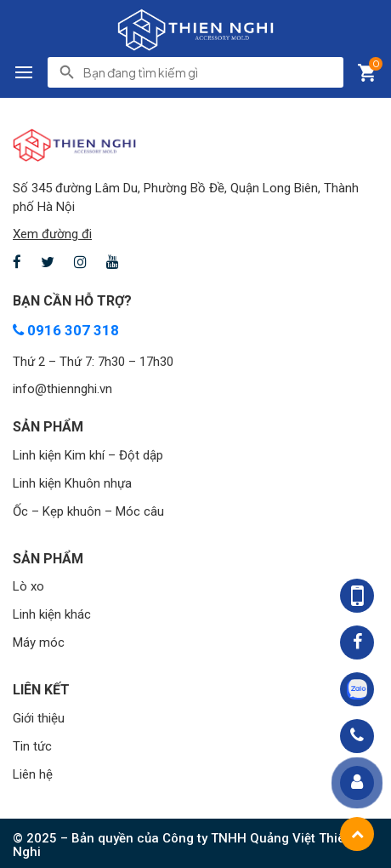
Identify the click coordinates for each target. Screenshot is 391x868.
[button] (24, 72)
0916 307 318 (66, 330)
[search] (208, 72)
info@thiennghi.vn (62, 389)
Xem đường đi (52, 234)
